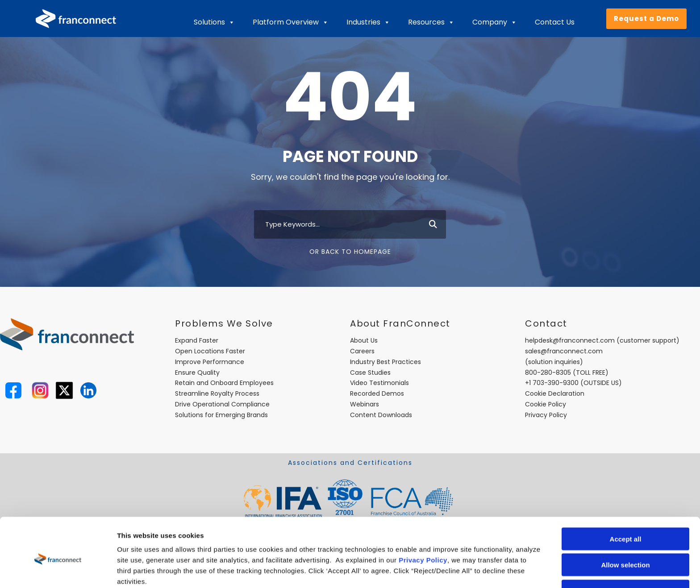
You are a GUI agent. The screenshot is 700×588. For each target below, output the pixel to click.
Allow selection (625, 525)
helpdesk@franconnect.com (570, 340)
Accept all (626, 499)
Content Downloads (381, 415)
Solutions (214, 22)
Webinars (365, 404)
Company (495, 22)
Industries (368, 22)
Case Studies (370, 373)
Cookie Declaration (555, 393)
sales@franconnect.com (564, 351)
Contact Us (555, 22)
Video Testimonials (379, 383)
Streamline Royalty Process (217, 393)
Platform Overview (291, 22)
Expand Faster (197, 340)
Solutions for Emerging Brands (221, 415)
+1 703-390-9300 (552, 383)
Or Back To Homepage (350, 252)
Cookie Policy (546, 404)
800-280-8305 (548, 373)
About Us (364, 340)
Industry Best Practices (385, 362)
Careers (362, 351)
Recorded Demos (377, 393)
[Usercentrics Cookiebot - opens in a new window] (58, 571)
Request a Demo (646, 19)
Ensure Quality (197, 373)
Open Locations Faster (210, 351)
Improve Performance (210, 362)
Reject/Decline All (625, 551)
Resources (431, 22)
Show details (469, 570)
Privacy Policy (423, 520)
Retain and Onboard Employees (224, 383)
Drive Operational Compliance (222, 404)
